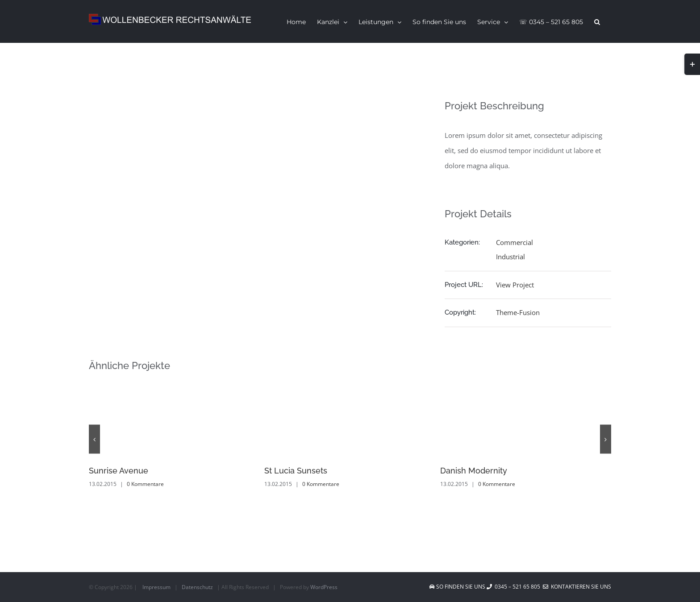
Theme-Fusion (518, 312)
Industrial (510, 257)
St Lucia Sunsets (296, 471)
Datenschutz (197, 587)
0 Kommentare (145, 484)
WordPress (324, 587)
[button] (597, 21)
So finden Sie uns (458, 587)
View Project (515, 285)
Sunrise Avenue (119, 471)
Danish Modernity (474, 471)
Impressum (156, 587)
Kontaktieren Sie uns (577, 587)
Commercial (515, 242)
